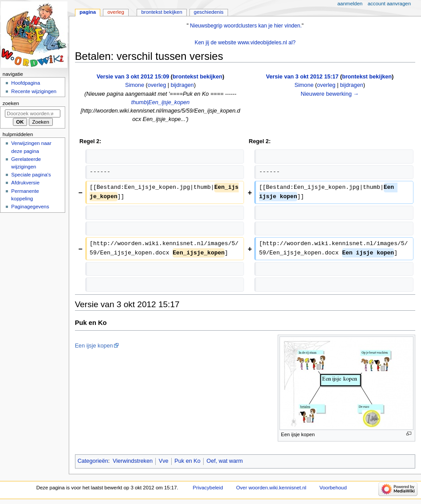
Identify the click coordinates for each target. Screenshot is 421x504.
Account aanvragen (389, 4)
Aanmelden (350, 4)
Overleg (116, 12)
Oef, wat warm (225, 461)
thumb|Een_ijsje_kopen (161, 102)
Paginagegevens (30, 207)
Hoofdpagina (26, 83)
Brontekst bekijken (161, 12)
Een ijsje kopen (94, 346)
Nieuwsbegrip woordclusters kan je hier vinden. (246, 26)
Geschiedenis (209, 12)
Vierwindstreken (133, 461)
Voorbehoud (333, 488)
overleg (157, 85)
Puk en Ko (187, 461)
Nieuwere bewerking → (330, 94)
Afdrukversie (25, 183)
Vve (164, 461)
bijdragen (182, 85)
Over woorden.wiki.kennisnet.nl (271, 488)
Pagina (88, 12)
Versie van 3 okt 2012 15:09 (133, 77)
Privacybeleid (208, 488)
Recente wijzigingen (34, 91)
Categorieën (93, 461)
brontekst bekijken (197, 77)
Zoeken (11, 103)
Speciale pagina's (31, 175)
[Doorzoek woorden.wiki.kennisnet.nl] (33, 113)
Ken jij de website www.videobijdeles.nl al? (245, 43)
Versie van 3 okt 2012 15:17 (303, 77)
